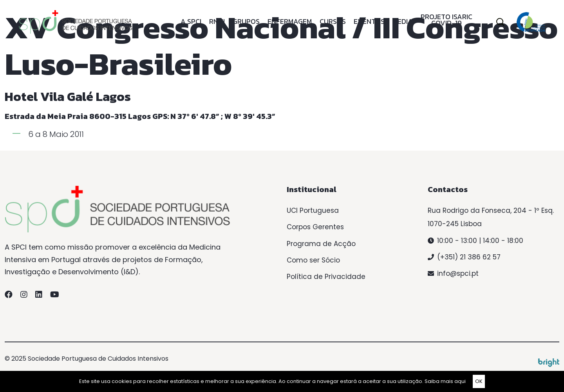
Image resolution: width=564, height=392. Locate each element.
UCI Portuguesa (313, 210)
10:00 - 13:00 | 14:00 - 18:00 (480, 241)
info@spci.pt (458, 273)
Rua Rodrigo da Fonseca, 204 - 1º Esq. (491, 210)
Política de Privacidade (326, 277)
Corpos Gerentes (315, 227)
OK (479, 381)
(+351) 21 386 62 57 (469, 257)
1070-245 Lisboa (455, 224)
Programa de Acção (321, 244)
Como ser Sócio (313, 260)
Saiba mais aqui (445, 381)
